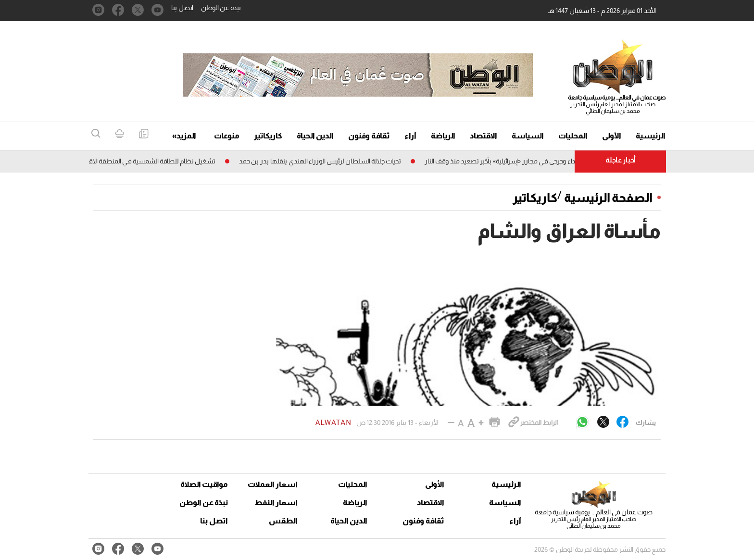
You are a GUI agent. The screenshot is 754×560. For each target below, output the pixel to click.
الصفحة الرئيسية (608, 198)
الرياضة (443, 136)
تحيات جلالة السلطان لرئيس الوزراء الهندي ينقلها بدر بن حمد (317, 161)
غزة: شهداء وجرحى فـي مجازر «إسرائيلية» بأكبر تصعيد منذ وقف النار (509, 161)
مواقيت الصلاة (204, 484)
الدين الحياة (315, 136)
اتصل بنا (182, 8)
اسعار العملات (274, 484)
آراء (410, 136)
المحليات (573, 136)
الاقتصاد (484, 136)
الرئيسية (651, 136)
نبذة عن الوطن (221, 8)
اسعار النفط (276, 503)
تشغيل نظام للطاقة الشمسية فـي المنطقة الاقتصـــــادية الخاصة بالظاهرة (115, 161)
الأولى (612, 136)
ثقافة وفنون (369, 136)
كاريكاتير (268, 136)
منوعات (227, 136)
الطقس (283, 521)
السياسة (528, 136)
